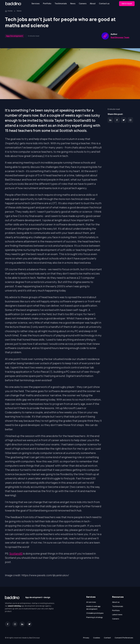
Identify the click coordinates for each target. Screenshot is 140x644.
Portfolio (47, 3)
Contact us (104, 3)
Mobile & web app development (93, 608)
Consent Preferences (124, 638)
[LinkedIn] (110, 120)
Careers (83, 3)
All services (91, 602)
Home (9, 11)
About (93, 3)
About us (116, 602)
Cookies (97, 638)
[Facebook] (117, 120)
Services (36, 3)
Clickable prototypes (95, 613)
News (73, 3)
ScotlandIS (16, 554)
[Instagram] (130, 120)
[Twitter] (124, 120)
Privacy (86, 638)
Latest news (117, 615)
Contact (107, 638)
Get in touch (127, 4)
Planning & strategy (95, 617)
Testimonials (61, 3)
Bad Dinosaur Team (120, 37)
